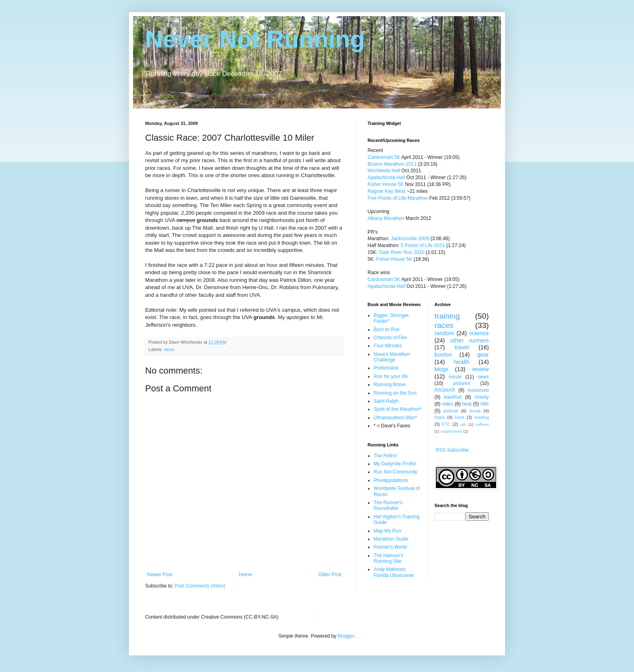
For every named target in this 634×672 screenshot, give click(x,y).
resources (478, 390)
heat (467, 404)
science (479, 333)
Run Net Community (395, 472)
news (483, 377)
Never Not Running (255, 39)
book (460, 417)
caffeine (482, 424)
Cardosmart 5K (384, 157)
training (447, 316)
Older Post (330, 575)
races (169, 349)
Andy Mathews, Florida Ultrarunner (394, 572)
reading (482, 417)
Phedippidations (391, 480)
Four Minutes (388, 346)
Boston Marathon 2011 (392, 164)
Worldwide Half (385, 171)
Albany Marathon (386, 218)
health (462, 362)
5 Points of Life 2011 (423, 245)
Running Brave (390, 385)
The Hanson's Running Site (389, 558)
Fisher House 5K (386, 184)
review (480, 369)
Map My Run (387, 531)
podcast (451, 411)
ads (463, 424)
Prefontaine (386, 368)
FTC (446, 424)
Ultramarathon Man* (395, 418)
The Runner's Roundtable (388, 505)
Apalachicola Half (386, 178)
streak (475, 411)
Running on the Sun (395, 393)
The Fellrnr (385, 456)
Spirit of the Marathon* (398, 409)
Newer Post (160, 575)
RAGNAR (445, 390)
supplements (451, 431)
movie (455, 377)
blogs (442, 369)
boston (443, 355)
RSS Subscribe (452, 450)
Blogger (346, 636)
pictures (462, 383)
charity (482, 397)
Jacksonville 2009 (410, 239)
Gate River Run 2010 (402, 252)
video (448, 404)
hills (485, 404)
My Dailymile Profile (395, 464)
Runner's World (390, 547)
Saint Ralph (386, 401)
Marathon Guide (391, 539)
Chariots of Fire (390, 338)
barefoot (453, 397)
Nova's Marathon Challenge (392, 357)
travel (462, 347)
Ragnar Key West (387, 191)
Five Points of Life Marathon (398, 198)
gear (483, 355)
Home (245, 575)
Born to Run (387, 330)
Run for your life (391, 376)
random (445, 333)
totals (440, 417)
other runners (470, 340)
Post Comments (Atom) (200, 586)
